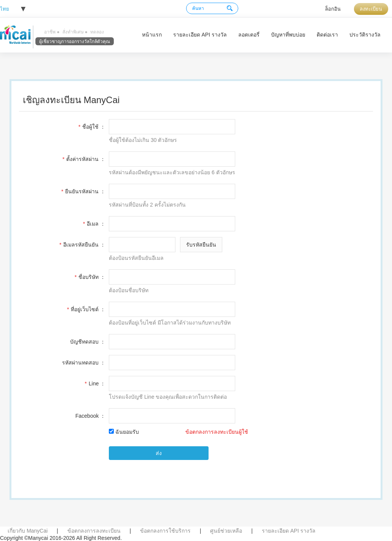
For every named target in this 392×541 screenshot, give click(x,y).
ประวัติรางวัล (365, 35)
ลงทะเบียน (371, 9)
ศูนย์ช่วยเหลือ (226, 531)
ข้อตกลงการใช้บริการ (165, 531)
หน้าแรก (152, 35)
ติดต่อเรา (327, 35)
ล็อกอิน (333, 9)
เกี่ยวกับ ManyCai (28, 531)
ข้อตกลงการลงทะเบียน (94, 531)
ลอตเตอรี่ (249, 35)
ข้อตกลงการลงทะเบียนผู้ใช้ (217, 432)
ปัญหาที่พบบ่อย (288, 35)
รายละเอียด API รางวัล (200, 35)
